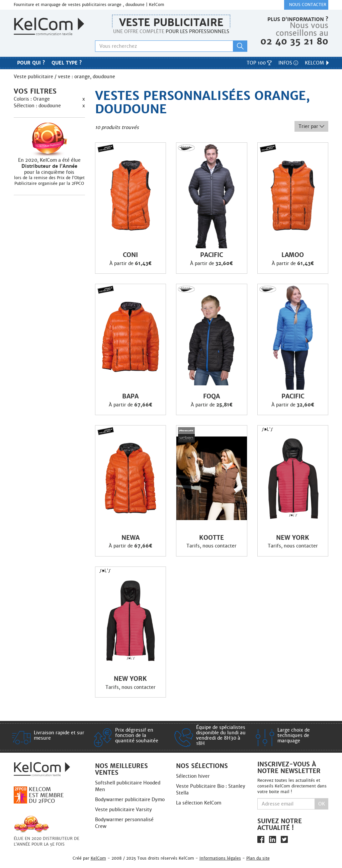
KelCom (317, 63)
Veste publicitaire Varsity (123, 810)
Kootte (211, 538)
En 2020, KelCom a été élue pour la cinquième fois (49, 166)
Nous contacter (308, 5)
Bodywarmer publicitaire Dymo (130, 799)
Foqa (211, 396)
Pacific (211, 255)
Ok (322, 804)
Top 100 (259, 63)
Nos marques (171, 64)
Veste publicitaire (171, 23)
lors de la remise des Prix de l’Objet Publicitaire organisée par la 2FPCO (49, 181)
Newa (131, 538)
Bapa (130, 396)
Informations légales (220, 858)
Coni (130, 255)
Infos (288, 63)
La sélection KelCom (199, 803)
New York (293, 538)
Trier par (311, 126)
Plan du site (258, 858)
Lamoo (293, 255)
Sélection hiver (193, 776)
